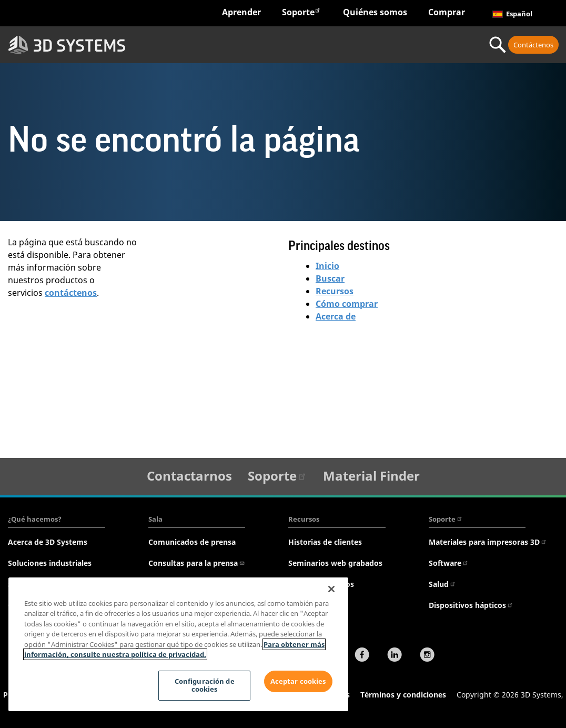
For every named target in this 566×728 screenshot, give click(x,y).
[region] (178, 644)
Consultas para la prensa (197, 563)
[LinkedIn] (395, 656)
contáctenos (71, 293)
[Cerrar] (331, 589)
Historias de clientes (325, 542)
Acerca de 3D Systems (48, 542)
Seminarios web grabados (335, 563)
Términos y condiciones (403, 695)
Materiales (350, 45)
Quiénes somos (375, 12)
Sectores (177, 45)
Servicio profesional (427, 45)
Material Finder (371, 476)
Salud (442, 584)
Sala (155, 519)
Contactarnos (189, 476)
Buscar (330, 278)
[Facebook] (362, 656)
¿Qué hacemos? (35, 519)
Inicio (327, 266)
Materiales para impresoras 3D (488, 542)
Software (449, 563)
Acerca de (336, 316)
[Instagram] (427, 656)
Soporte (301, 12)
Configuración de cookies (204, 685)
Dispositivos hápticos (471, 605)
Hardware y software (255, 45)
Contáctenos (533, 45)
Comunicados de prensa (192, 542)
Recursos (335, 291)
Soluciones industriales (50, 563)
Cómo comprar (347, 304)
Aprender (241, 12)
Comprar (447, 12)
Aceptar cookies (298, 681)
